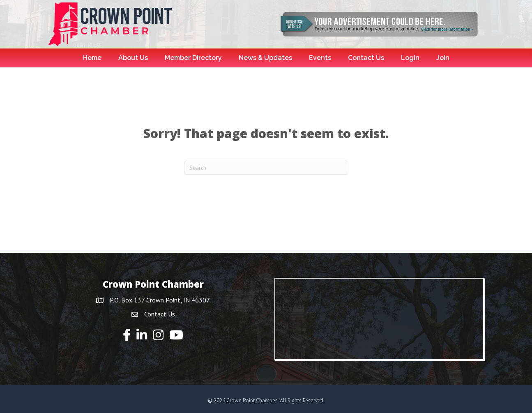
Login (410, 58)
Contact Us (366, 58)
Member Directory (193, 58)
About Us (133, 58)
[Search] (266, 168)
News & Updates (265, 58)
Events (320, 58)
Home (92, 58)
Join (443, 58)
